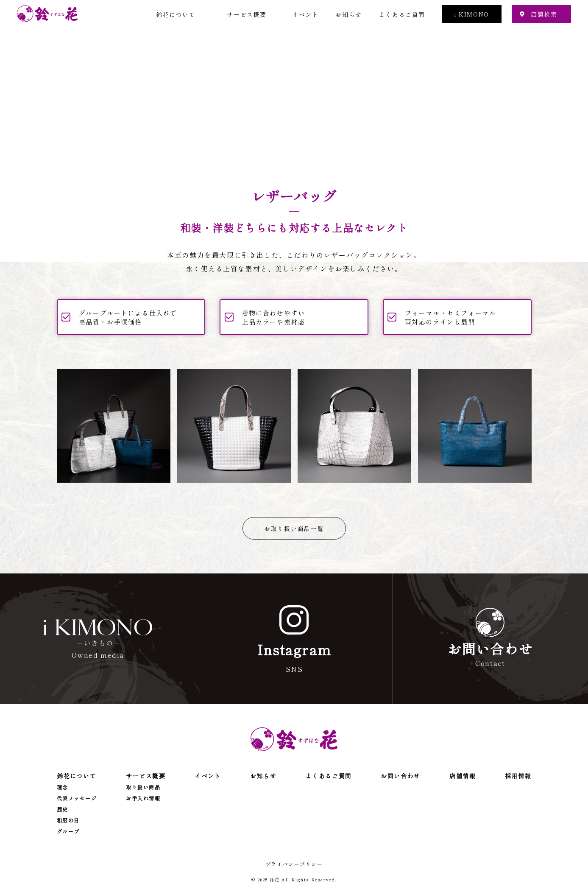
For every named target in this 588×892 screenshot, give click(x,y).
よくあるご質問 (402, 14)
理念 (63, 787)
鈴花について (176, 14)
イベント (305, 14)
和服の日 (68, 820)
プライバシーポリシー (294, 864)
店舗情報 (463, 776)
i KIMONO (472, 14)
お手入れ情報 (143, 798)
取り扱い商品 (143, 787)
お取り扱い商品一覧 (294, 528)
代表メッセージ (77, 798)
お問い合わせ (401, 776)
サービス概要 (247, 14)
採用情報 (518, 776)
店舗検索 (544, 14)
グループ (68, 831)
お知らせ (348, 14)
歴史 (63, 809)
